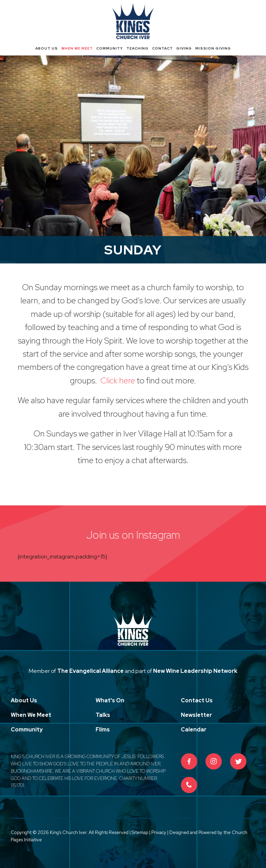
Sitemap (140, 832)
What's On (110, 700)
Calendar (194, 730)
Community (110, 48)
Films (103, 730)
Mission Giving (213, 48)
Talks (103, 715)
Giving (184, 48)
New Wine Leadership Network (195, 671)
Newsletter (196, 715)
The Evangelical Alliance (90, 671)
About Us (47, 48)
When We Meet (77, 48)
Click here (119, 380)
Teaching (138, 48)
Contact (162, 48)
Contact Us (197, 700)
